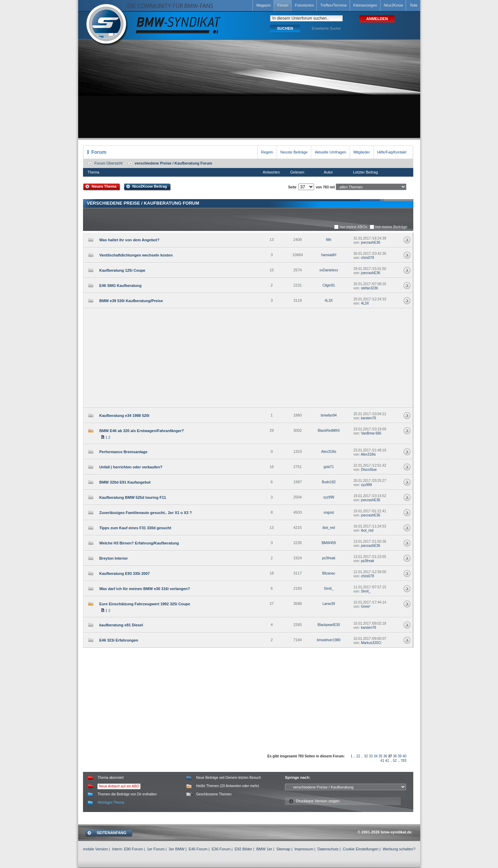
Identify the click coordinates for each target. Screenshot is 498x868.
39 (400, 756)
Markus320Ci (371, 643)
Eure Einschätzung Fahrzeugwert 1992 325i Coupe (145, 604)
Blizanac (329, 573)
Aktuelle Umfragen (330, 152)
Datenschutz (328, 849)
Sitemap (283, 849)
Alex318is (329, 452)
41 (382, 761)
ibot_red (329, 528)
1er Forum (156, 849)
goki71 (329, 467)
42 (387, 761)
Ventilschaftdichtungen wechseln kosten (136, 255)
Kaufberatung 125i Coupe (122, 270)
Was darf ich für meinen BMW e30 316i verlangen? (145, 589)
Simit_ (329, 589)
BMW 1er (264, 849)
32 (366, 756)
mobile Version (95, 849)
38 (395, 756)
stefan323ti (370, 288)
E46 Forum (198, 849)
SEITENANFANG (111, 833)
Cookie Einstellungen (361, 849)
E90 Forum (133, 849)
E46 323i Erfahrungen (119, 640)
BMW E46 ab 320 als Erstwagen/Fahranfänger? (142, 431)
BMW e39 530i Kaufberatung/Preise (131, 301)
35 (380, 756)
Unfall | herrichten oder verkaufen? (131, 467)
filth (329, 240)
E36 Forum (221, 849)
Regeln (267, 152)
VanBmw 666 (371, 433)
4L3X (329, 301)
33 (371, 756)
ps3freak (329, 558)
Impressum (304, 849)
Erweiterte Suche (326, 28)
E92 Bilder (243, 849)
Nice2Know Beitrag (150, 186)
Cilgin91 (329, 285)
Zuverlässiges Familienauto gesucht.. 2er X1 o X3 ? (146, 513)
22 (358, 756)
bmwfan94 (329, 415)
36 (385, 756)
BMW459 (329, 543)
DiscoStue (369, 470)
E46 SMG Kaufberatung (120, 286)
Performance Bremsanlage (123, 452)
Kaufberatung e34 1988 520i (124, 416)
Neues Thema (104, 186)
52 (395, 761)
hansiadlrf (329, 255)
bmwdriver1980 (329, 640)
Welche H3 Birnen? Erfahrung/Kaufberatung (139, 543)
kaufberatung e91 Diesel (121, 625)
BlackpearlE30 (329, 625)
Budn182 (329, 482)
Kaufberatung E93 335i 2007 (124, 573)
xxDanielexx (329, 270)
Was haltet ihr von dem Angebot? (129, 240)
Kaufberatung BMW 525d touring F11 (133, 497)
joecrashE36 (371, 242)
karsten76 (369, 418)
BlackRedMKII (329, 431)
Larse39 (329, 604)
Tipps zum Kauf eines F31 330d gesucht (135, 528)
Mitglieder (362, 152)
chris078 (368, 258)
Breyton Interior (114, 558)
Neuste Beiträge (294, 152)
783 (403, 761)
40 (404, 756)
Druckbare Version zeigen (318, 801)
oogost (329, 512)
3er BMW (177, 849)
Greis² (366, 606)
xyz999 (367, 485)
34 (375, 756)
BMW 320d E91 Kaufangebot (125, 482)
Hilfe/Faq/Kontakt (392, 152)
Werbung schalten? (399, 849)
